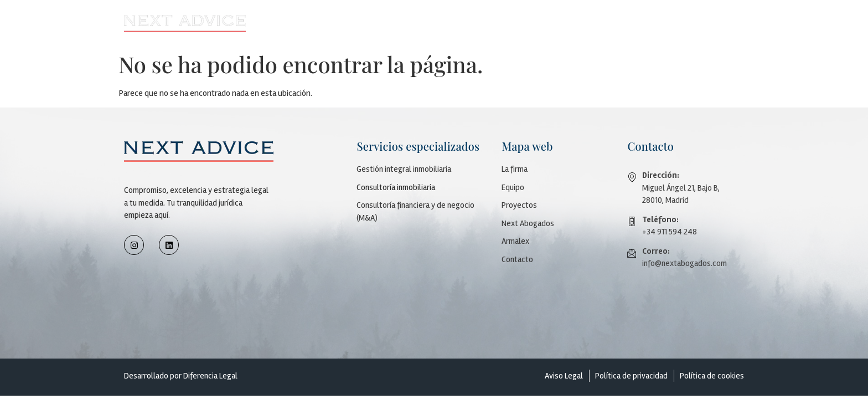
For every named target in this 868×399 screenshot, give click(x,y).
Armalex (667, 23)
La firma (515, 169)
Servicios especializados (445, 23)
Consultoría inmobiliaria (396, 187)
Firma (365, 23)
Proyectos (533, 23)
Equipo (513, 187)
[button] (367, 23)
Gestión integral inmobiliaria (404, 169)
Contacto (718, 23)
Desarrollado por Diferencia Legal (181, 376)
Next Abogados (604, 23)
